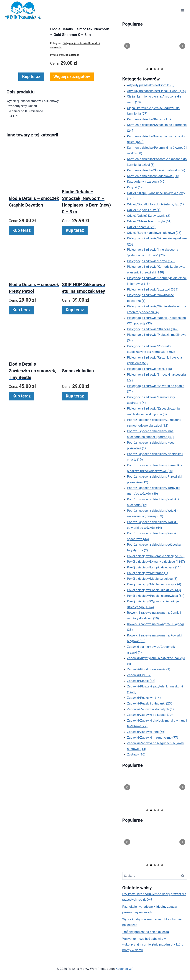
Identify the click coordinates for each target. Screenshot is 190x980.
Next (182, 46)
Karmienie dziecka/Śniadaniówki (153, 176)
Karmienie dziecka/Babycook (150, 119)
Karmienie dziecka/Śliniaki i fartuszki (156, 170)
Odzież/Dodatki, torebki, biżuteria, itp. (156, 204)
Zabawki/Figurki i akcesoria (149, 669)
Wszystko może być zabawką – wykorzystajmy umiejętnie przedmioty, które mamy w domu (153, 944)
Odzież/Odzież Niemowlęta (149, 221)
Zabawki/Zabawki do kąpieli (150, 715)
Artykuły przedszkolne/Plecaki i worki (156, 91)
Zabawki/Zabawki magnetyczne (153, 738)
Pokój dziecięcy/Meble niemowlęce (154, 584)
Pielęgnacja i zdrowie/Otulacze (153, 329)
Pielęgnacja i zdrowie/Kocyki (151, 261)
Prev (127, 46)
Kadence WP (125, 969)
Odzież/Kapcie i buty (144, 210)
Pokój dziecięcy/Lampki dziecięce (155, 567)
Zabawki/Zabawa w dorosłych (150, 709)
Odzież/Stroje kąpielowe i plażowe (154, 233)
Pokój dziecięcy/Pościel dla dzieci (154, 590)
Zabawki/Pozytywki (144, 698)
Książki (135, 187)
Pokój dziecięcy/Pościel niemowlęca (156, 596)
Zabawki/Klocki (141, 681)
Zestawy (136, 754)
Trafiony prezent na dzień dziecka (146, 932)
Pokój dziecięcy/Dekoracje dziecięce (156, 556)
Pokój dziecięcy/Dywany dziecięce (156, 562)
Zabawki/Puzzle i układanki (150, 703)
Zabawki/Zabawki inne (146, 732)
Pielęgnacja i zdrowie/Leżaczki (153, 289)
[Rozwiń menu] (182, 10)
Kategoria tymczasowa (146, 182)
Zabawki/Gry (139, 675)
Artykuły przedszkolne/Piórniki (151, 85)
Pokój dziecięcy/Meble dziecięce (152, 579)
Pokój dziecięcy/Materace (148, 573)
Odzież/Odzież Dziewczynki (149, 216)
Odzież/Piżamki (141, 227)
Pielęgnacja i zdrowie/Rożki (150, 369)
